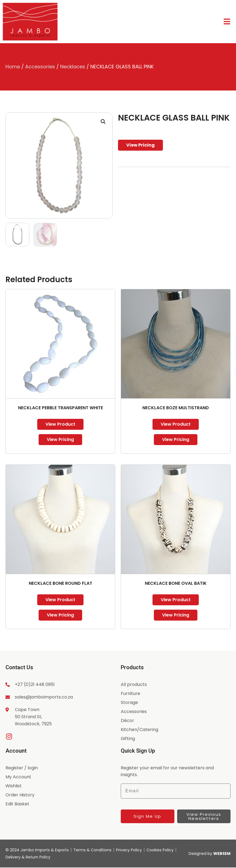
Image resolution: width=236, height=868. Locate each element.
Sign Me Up (147, 816)
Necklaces (73, 67)
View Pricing (140, 145)
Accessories (40, 67)
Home (13, 67)
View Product (60, 424)
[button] (103, 122)
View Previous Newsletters (204, 816)
